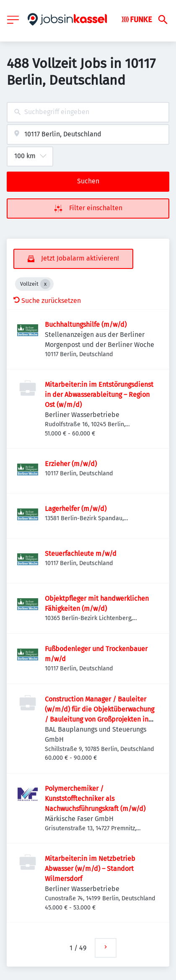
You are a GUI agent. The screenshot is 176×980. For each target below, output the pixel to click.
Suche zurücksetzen (47, 301)
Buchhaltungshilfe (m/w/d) (86, 324)
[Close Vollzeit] (45, 284)
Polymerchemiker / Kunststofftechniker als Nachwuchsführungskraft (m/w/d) (95, 799)
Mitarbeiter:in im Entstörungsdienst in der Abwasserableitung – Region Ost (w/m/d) (99, 395)
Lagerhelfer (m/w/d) (76, 509)
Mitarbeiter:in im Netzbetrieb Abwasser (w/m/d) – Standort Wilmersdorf (90, 869)
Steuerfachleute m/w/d (81, 554)
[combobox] (88, 112)
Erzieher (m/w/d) (71, 464)
